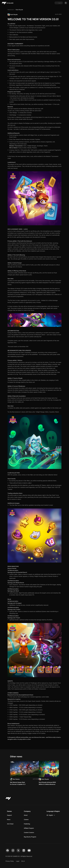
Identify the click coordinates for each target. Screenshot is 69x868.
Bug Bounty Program (30, 837)
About (26, 815)
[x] (18, 850)
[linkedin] (24, 850)
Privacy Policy (10, 861)
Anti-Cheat (10, 824)
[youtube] (29, 850)
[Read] (24, 773)
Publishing (27, 824)
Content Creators (29, 832)
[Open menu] (66, 3)
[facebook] (8, 850)
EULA (23, 861)
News (9, 819)
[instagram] (13, 850)
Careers (26, 819)
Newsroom (11, 10)
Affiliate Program (29, 828)
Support (9, 815)
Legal (18, 861)
